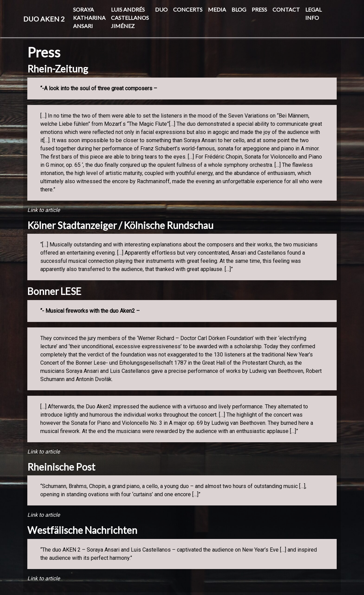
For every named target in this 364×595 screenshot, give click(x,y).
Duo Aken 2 (44, 19)
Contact (286, 9)
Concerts (188, 9)
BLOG (239, 9)
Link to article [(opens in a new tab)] (44, 210)
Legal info (313, 13)
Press (259, 9)
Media (217, 9)
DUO (161, 9)
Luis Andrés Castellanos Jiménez (130, 18)
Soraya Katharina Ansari (89, 18)
